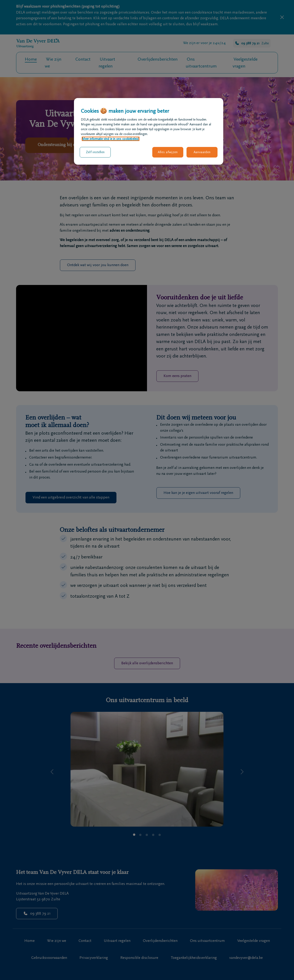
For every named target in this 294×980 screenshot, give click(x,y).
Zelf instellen (95, 152)
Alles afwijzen (168, 152)
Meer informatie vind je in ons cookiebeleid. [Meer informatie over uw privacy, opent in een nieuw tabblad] (111, 139)
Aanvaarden (202, 152)
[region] (149, 131)
